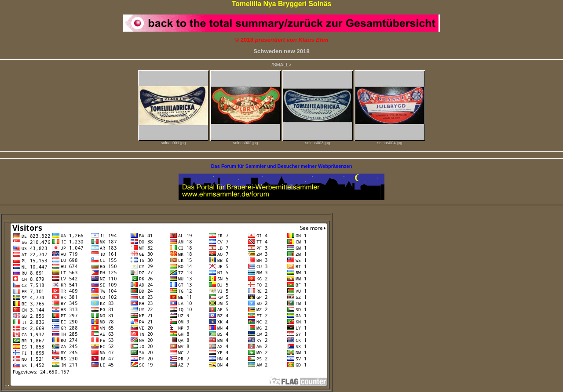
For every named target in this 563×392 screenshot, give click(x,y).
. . (166, 384)
